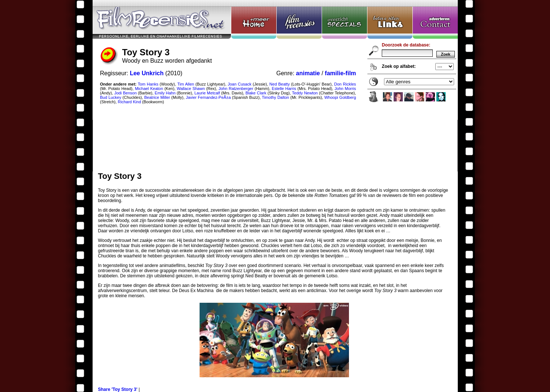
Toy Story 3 (275, 86)
